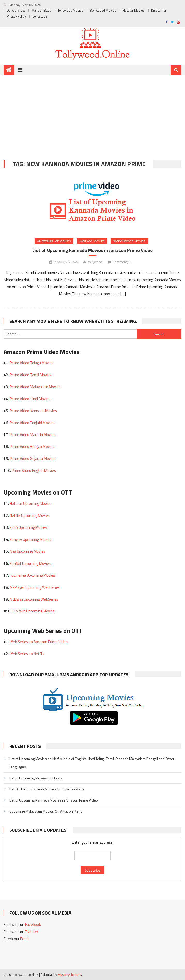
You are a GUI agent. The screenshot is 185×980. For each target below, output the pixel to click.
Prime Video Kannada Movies (33, 411)
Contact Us (40, 16)
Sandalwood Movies (129, 241)
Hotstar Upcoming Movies (30, 503)
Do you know (16, 10)
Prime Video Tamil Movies (30, 375)
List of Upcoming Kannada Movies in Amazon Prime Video (92, 250)
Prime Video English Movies (34, 470)
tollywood (95, 262)
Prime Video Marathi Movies (32, 435)
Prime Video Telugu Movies (31, 363)
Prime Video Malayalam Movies (35, 387)
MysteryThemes (69, 975)
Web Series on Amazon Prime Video (39, 642)
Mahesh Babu (41, 10)
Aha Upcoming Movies (27, 551)
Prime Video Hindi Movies (30, 399)
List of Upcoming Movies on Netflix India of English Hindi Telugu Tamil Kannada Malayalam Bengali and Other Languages (92, 763)
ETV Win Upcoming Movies (33, 611)
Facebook (33, 924)
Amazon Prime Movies (54, 241)
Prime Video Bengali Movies (32, 446)
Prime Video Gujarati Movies (32, 459)
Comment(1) (122, 262)
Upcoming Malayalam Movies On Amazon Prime (46, 811)
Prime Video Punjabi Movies (32, 423)
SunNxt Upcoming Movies (30, 563)
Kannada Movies (92, 241)
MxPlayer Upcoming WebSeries (35, 587)
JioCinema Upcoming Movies (32, 575)
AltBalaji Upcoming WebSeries (34, 599)
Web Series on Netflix (27, 654)
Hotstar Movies (134, 10)
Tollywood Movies (71, 10)
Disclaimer (159, 10)
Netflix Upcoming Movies (30, 515)
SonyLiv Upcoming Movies (30, 539)
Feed (24, 939)
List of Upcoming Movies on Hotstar (37, 778)
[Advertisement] (92, 114)
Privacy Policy (16, 16)
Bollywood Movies (103, 10)
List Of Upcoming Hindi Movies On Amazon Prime (47, 789)
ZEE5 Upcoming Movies (28, 527)
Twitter (32, 932)
